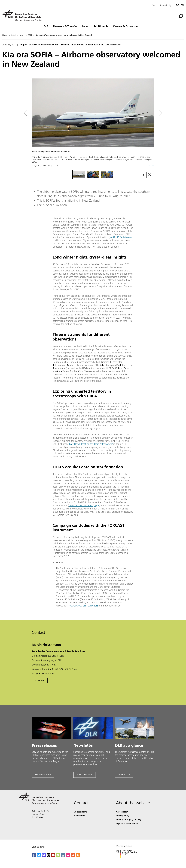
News (22, 35)
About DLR (124, 775)
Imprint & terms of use (127, 823)
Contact (40, 680)
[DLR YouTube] (53, 856)
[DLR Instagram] (63, 856)
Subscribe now (43, 775)
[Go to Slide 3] (107, 174)
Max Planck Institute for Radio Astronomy (90, 444)
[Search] (181, 16)
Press (154, 5)
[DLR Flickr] (68, 856)
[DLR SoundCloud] (73, 856)
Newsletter (79, 816)
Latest (86, 26)
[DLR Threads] (48, 856)
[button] (93, 124)
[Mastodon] (44, 856)
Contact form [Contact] (80, 812)
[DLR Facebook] (34, 856)
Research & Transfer (65, 26)
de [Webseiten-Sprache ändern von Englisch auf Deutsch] (177, 5)
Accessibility (165, 5)
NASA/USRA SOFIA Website (82, 606)
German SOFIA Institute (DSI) (83, 505)
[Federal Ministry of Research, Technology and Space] (129, 861)
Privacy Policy (123, 816)
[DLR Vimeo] (58, 856)
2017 (30, 35)
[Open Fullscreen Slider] (150, 175)
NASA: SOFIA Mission (120, 237)
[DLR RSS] (78, 856)
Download (150, 166)
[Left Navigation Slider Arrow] (36, 113)
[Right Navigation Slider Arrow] (151, 113)
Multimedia (101, 26)
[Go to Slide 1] (79, 174)
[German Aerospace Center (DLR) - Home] (24, 15)
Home (5, 35)
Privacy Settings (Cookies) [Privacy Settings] (128, 819)
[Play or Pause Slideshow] (143, 175)
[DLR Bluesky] (39, 856)
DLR (46, 26)
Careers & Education (125, 26)
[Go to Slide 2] (93, 174)
